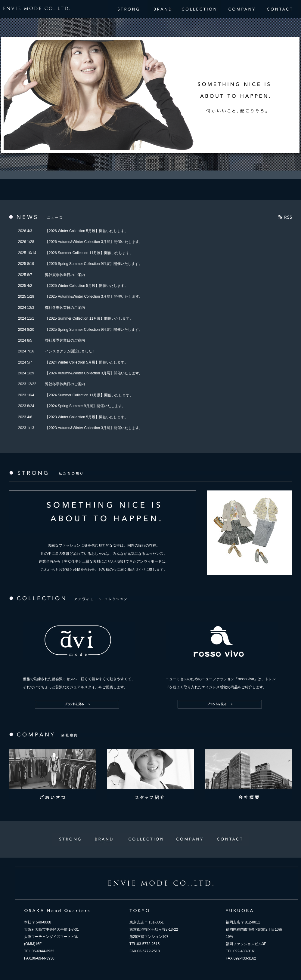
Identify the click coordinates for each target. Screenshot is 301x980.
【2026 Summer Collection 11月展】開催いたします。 (89, 253)
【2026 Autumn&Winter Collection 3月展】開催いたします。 (94, 242)
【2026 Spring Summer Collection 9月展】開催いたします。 (94, 264)
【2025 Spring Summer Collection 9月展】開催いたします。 (94, 330)
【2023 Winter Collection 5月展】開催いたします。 (87, 417)
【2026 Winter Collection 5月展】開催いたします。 (87, 231)
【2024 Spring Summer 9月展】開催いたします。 (85, 406)
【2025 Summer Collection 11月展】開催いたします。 (89, 318)
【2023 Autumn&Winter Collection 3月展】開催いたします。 (94, 428)
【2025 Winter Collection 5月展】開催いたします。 (87, 286)
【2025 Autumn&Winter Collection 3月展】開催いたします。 (94, 296)
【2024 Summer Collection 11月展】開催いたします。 (89, 395)
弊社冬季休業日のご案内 (65, 308)
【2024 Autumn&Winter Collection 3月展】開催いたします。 (94, 373)
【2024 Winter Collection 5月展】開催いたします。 (87, 362)
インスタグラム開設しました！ (70, 351)
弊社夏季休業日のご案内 (65, 275)
